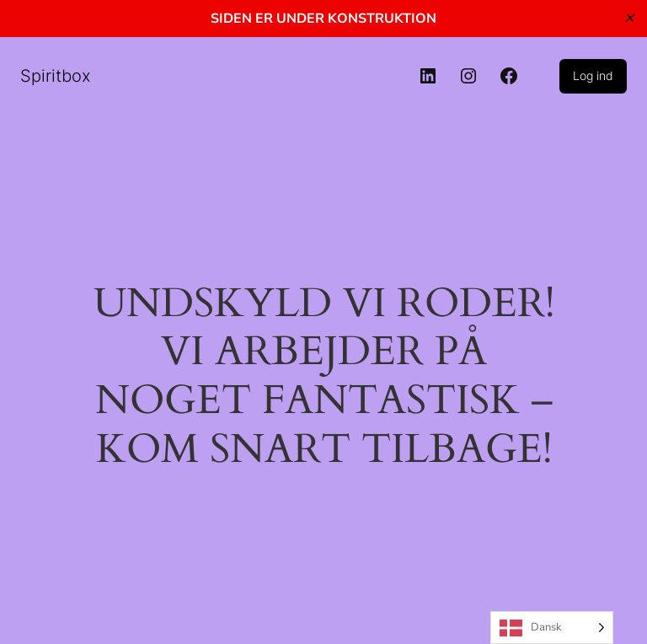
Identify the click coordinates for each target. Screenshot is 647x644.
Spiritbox (56, 76)
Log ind (593, 75)
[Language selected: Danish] (552, 628)
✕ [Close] (629, 18)
